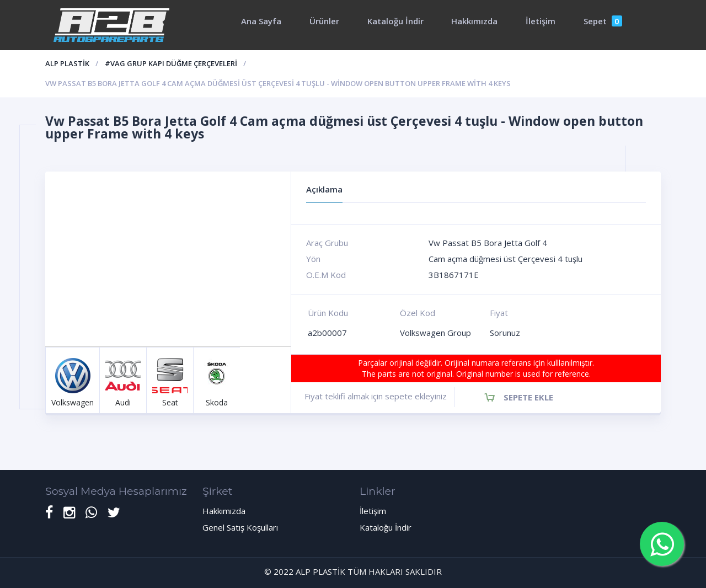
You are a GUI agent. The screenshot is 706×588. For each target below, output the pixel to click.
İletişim (541, 21)
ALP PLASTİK (67, 63)
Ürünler (324, 21)
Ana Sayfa (261, 21)
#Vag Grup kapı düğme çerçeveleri (171, 63)
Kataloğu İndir (395, 21)
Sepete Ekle (528, 397)
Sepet (603, 21)
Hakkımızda (474, 21)
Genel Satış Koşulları (240, 527)
